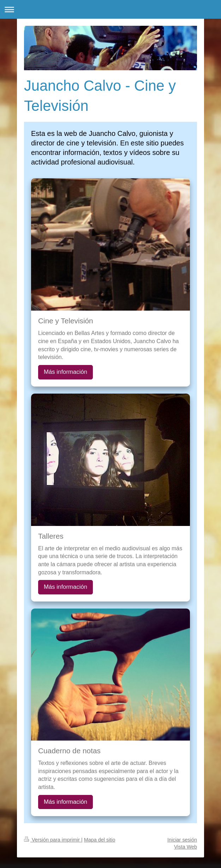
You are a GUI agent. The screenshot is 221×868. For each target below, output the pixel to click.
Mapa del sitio (100, 840)
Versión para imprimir (53, 840)
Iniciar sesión (182, 840)
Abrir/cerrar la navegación (110, 9)
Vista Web (186, 847)
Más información (65, 372)
